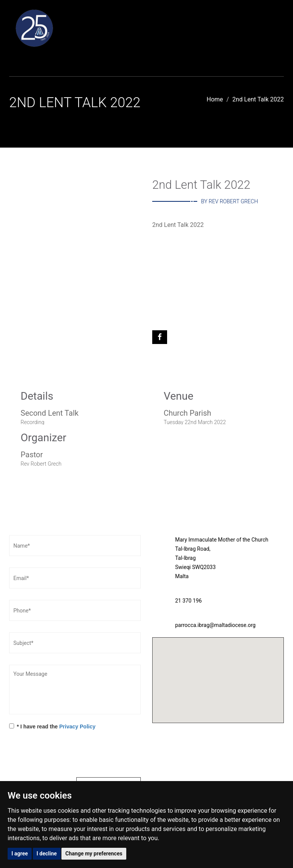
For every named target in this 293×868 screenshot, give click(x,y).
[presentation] (67, 755)
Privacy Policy (77, 727)
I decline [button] (47, 854)
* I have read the (52, 727)
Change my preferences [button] (94, 854)
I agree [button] (20, 854)
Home (215, 99)
